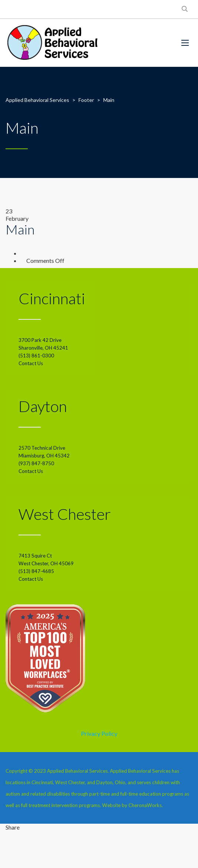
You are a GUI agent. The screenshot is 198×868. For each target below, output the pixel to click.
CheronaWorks (145, 805)
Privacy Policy (99, 733)
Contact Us (31, 363)
